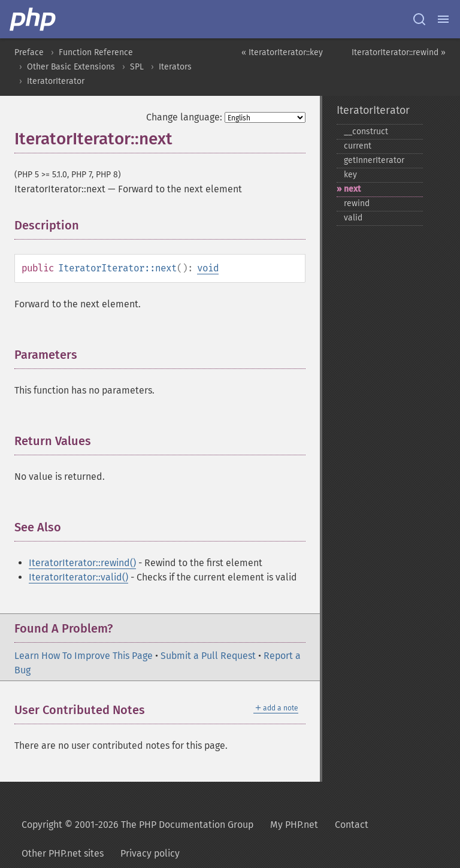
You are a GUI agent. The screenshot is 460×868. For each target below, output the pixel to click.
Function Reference (96, 52)
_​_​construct (366, 131)
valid (353, 218)
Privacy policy (150, 853)
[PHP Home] (34, 19)
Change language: (184, 117)
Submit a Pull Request (208, 656)
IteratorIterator (56, 81)
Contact (352, 825)
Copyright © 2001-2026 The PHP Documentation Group (137, 825)
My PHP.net (294, 825)
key (350, 175)
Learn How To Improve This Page (84, 656)
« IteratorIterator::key (282, 52)
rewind (357, 203)
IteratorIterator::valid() (78, 577)
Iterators (175, 67)
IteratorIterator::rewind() (82, 563)
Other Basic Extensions (71, 67)
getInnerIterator (374, 160)
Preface (29, 52)
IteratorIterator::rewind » (399, 52)
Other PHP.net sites (63, 853)
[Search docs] (419, 19)
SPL (137, 67)
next (352, 189)
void (208, 268)
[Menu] (443, 19)
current (358, 146)
